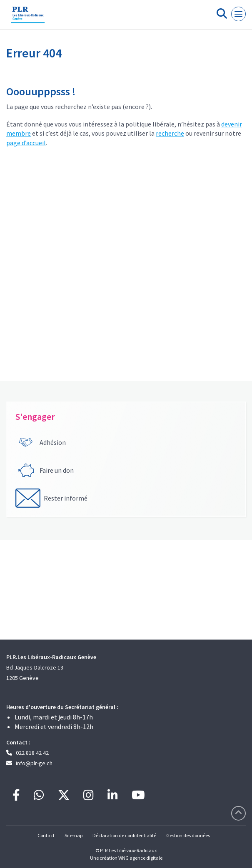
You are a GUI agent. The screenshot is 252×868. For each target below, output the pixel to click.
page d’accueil (26, 143)
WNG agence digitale (140, 858)
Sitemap (74, 835)
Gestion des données (188, 835)
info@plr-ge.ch (34, 763)
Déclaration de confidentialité (124, 835)
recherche (170, 133)
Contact (46, 835)
